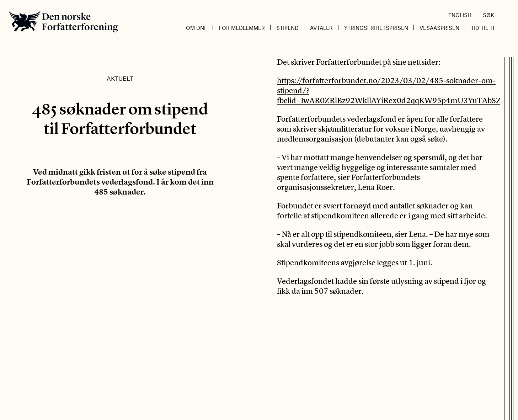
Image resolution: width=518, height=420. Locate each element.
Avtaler (321, 28)
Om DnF (197, 28)
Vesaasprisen (439, 28)
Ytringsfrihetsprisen (376, 28)
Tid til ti (482, 28)
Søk (488, 15)
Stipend (287, 28)
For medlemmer (242, 28)
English (460, 15)
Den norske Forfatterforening (63, 22)
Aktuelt (120, 78)
